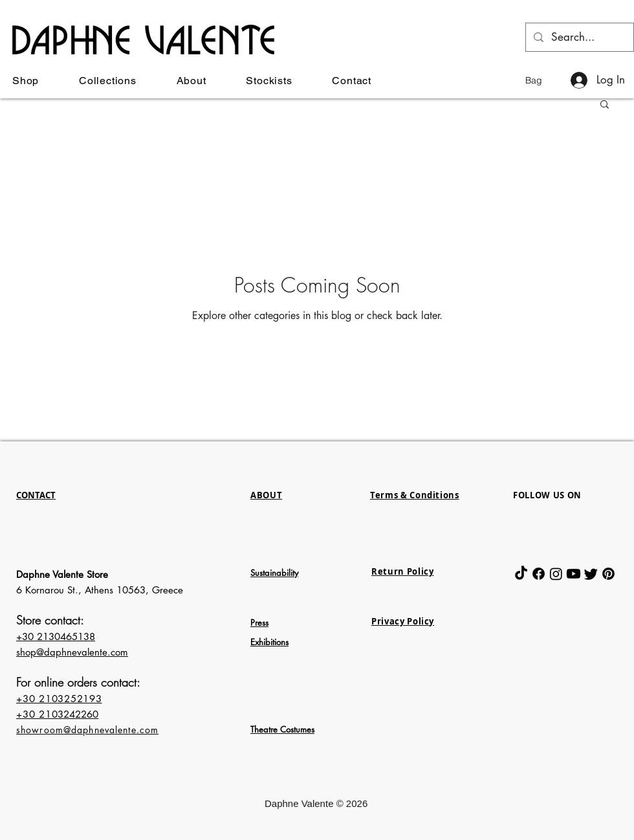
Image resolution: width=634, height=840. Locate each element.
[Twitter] (591, 574)
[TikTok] (521, 574)
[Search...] (579, 37)
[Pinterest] (608, 574)
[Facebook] (539, 574)
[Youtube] (574, 574)
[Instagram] (556, 574)
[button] (542, 80)
